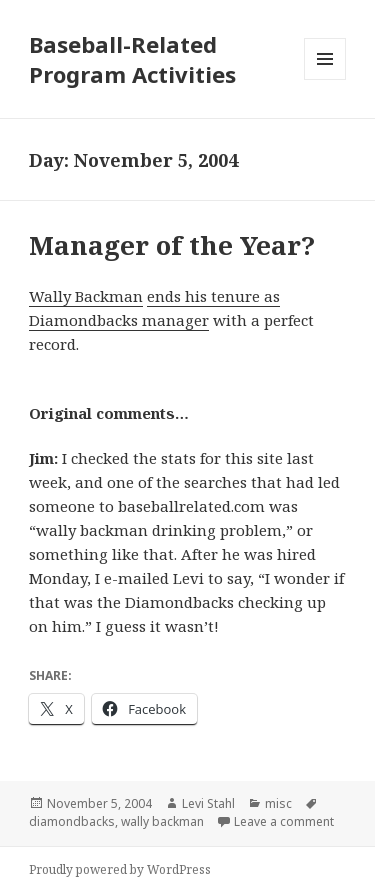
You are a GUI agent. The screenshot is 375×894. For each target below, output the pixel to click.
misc (278, 803)
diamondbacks (72, 821)
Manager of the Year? (172, 245)
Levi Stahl (208, 803)
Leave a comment (284, 821)
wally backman (162, 821)
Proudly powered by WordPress (120, 869)
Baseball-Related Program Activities (132, 59)
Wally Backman (86, 296)
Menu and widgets (325, 79)
